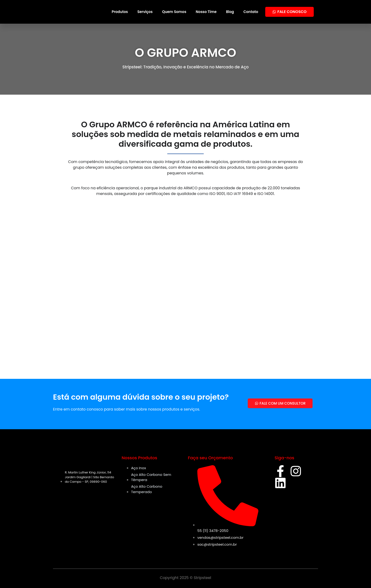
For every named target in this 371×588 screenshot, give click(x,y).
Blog (230, 12)
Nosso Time (206, 12)
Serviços (145, 12)
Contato (251, 12)
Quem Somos (174, 12)
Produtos (120, 12)
